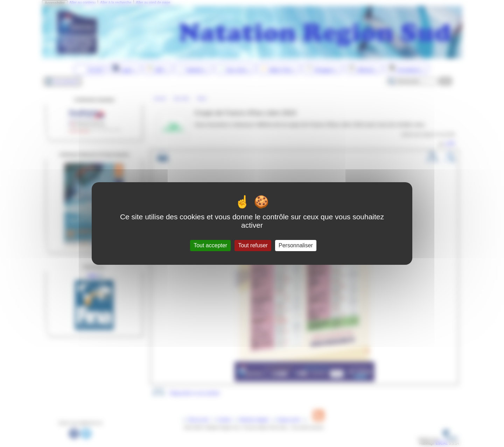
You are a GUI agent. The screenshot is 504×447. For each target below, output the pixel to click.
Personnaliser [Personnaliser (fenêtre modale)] (296, 245)
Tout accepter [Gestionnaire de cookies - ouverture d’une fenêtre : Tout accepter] (210, 245)
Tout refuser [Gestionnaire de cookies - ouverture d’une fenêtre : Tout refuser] (253, 245)
